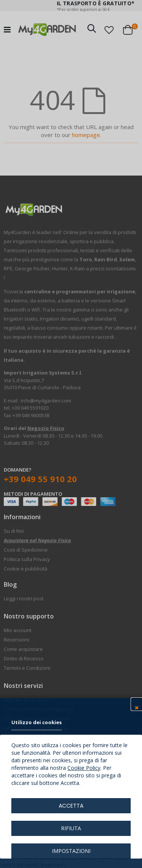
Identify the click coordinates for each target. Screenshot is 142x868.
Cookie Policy (84, 768)
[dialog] (71, 434)
